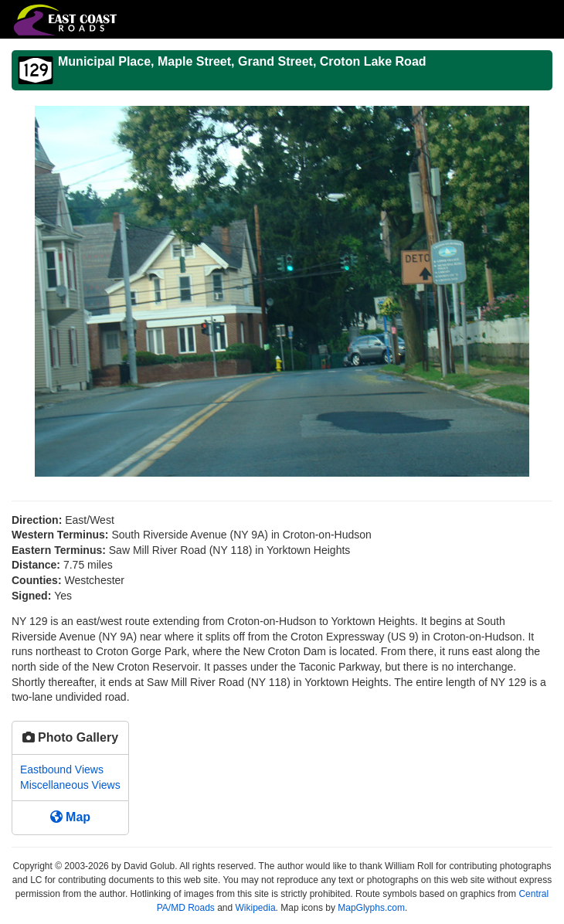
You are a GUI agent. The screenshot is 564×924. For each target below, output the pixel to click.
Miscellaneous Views (70, 785)
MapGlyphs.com (371, 908)
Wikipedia (256, 908)
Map (70, 817)
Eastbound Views (62, 769)
